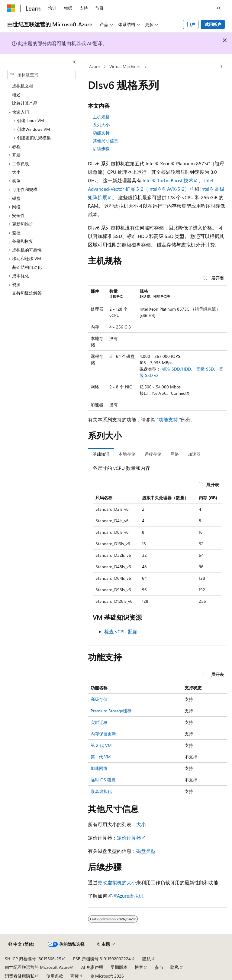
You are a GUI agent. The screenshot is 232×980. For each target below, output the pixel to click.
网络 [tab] (175, 454)
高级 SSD (205, 369)
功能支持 (101, 133)
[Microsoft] (11, 8)
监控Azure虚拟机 (125, 896)
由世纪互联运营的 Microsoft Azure (37, 967)
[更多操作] (222, 67)
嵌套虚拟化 (101, 791)
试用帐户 (213, 24)
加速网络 (99, 768)
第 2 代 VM (101, 745)
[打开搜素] (219, 8)
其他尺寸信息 (105, 141)
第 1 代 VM (101, 757)
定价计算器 (129, 838)
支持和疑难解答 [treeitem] (27, 293)
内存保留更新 (103, 734)
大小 (141, 824)
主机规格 (101, 117)
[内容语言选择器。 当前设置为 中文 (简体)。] (21, 944)
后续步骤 (101, 148)
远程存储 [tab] (153, 454)
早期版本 (119, 967)
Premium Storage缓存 (111, 711)
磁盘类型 (146, 851)
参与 (159, 967)
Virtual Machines (125, 66)
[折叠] (74, 62)
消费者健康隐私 (20, 976)
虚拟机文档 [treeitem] (23, 86)
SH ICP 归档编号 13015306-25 (33, 959)
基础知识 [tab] (101, 454)
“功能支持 (167, 419)
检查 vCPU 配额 (121, 631)
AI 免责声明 (92, 967)
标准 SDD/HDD (176, 369)
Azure (94, 66)
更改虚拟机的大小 (117, 882)
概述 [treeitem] (16, 95)
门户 (191, 24)
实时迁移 (99, 722)
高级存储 (99, 699)
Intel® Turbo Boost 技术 (168, 180)
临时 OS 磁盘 (103, 780)
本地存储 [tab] (127, 454)
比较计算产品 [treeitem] (25, 103)
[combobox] (41, 75)
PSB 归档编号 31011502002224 (102, 959)
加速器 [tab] (194, 454)
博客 (139, 967)
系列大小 (101, 125)
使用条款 (55, 976)
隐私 (147, 959)
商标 (75, 976)
